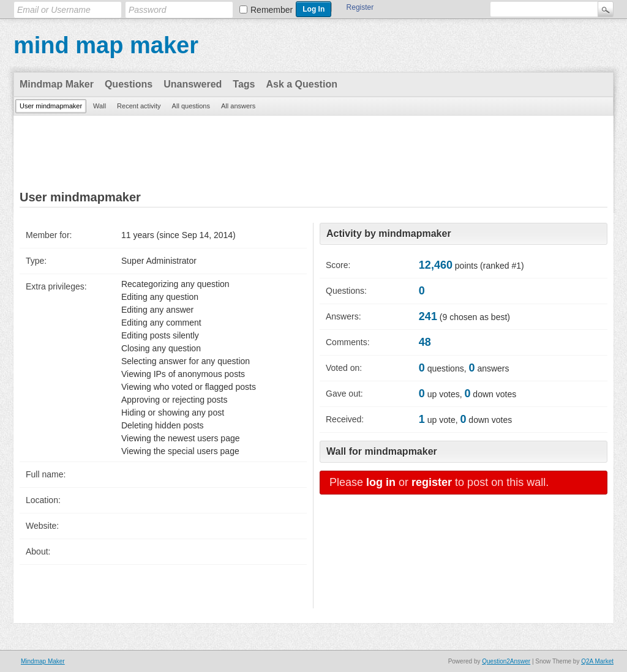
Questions (129, 84)
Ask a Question (301, 84)
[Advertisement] (313, 154)
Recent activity (139, 106)
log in (381, 482)
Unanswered (193, 84)
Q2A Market (597, 661)
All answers (238, 106)
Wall (99, 106)
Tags (244, 84)
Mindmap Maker (57, 84)
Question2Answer (506, 661)
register (432, 482)
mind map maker (106, 45)
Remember (272, 10)
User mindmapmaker (51, 106)
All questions (191, 106)
